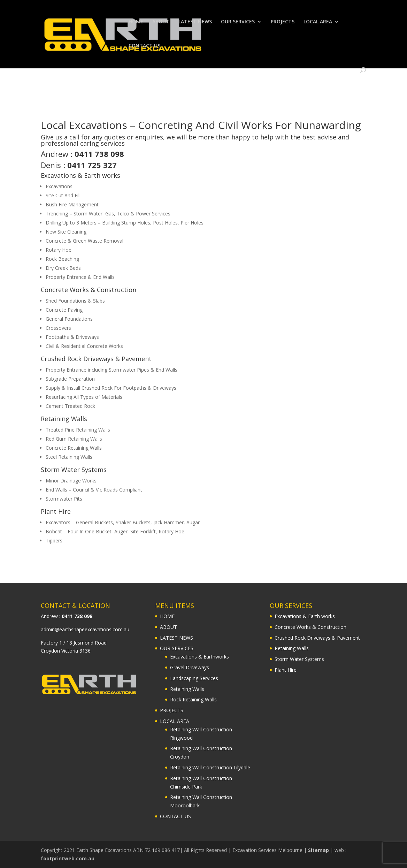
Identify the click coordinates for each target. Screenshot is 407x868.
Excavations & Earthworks (199, 657)
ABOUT (161, 22)
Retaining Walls (64, 419)
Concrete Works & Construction (89, 290)
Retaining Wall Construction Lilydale (210, 767)
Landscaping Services (194, 678)
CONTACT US (144, 46)
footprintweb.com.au (68, 858)
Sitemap (318, 850)
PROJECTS (283, 22)
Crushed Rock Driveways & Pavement (96, 359)
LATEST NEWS (195, 22)
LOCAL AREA (318, 22)
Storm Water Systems (74, 470)
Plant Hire (56, 511)
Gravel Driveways (190, 667)
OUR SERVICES (238, 22)
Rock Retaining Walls (193, 699)
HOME (136, 22)
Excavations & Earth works (80, 175)
